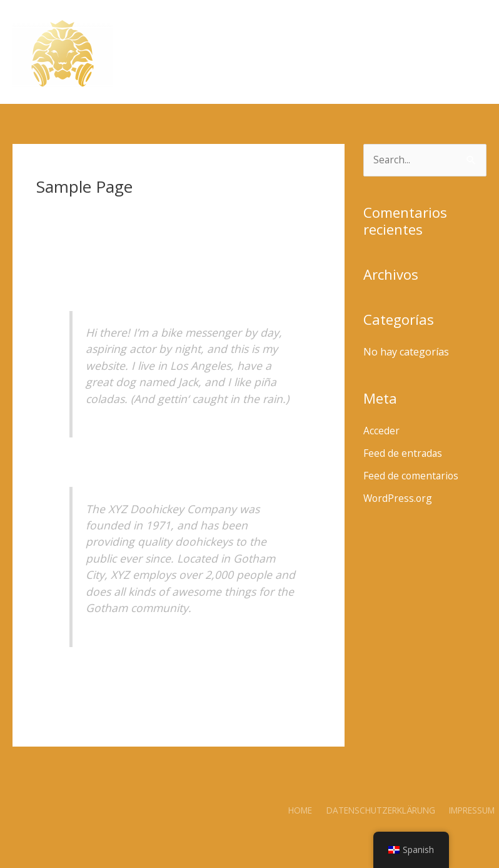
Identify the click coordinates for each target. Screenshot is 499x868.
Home (300, 810)
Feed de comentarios (412, 476)
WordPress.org (399, 499)
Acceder (381, 431)
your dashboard (280, 671)
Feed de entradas (403, 454)
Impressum (473, 810)
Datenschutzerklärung (381, 810)
